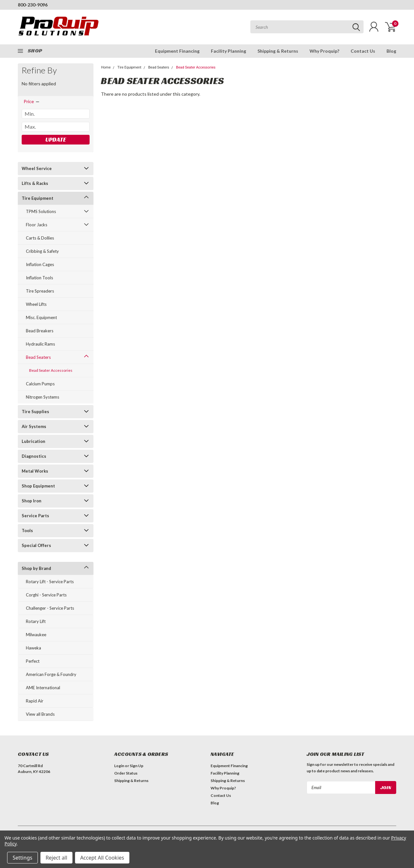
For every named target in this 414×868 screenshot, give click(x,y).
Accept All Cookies (102, 858)
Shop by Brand (36, 568)
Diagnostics (34, 456)
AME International (43, 688)
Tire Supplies (35, 412)
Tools (27, 530)
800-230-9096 (33, 5)
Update (56, 139)
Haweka (33, 648)
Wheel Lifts (36, 304)
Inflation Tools (39, 278)
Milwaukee (36, 635)
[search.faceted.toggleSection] (32, 102)
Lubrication (33, 441)
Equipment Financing (177, 51)
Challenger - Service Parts (50, 608)
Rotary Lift (36, 621)
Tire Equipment (38, 198)
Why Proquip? (324, 51)
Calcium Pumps (40, 384)
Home (106, 67)
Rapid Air (35, 701)
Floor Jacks (37, 225)
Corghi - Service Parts (46, 595)
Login (119, 766)
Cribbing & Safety (42, 251)
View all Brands (40, 714)
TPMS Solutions (41, 211)
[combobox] (307, 27)
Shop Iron (32, 501)
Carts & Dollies (40, 238)
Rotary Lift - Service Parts (50, 582)
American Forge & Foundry (51, 674)
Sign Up (136, 766)
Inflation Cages (40, 264)
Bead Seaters (38, 357)
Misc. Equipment (41, 317)
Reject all (56, 858)
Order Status (126, 773)
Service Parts (35, 516)
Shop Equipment (38, 486)
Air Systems (34, 426)
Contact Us (363, 51)
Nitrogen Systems (43, 397)
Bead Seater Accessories (51, 370)
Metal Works (35, 471)
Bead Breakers (40, 331)
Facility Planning (229, 51)
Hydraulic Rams (40, 344)
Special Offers (36, 545)
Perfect (33, 661)
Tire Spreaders (40, 291)
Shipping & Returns (278, 51)
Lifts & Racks (35, 183)
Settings (22, 858)
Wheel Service (37, 168)
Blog (391, 51)
